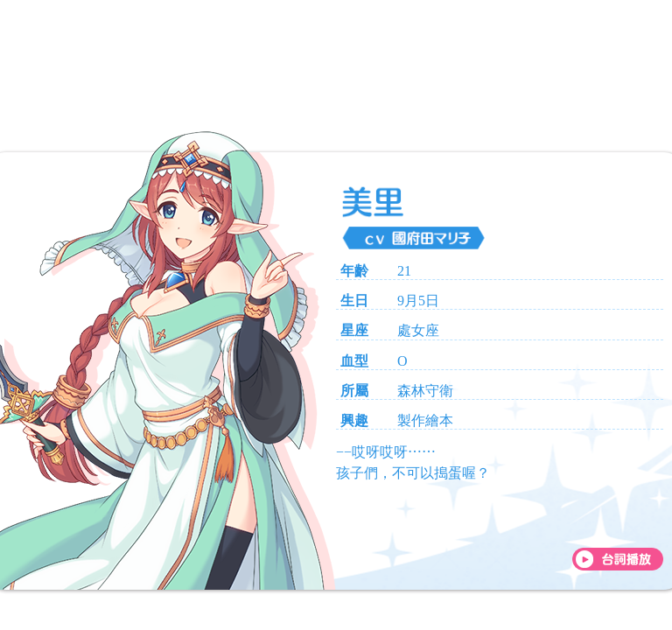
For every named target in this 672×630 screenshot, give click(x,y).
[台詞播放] (618, 559)
